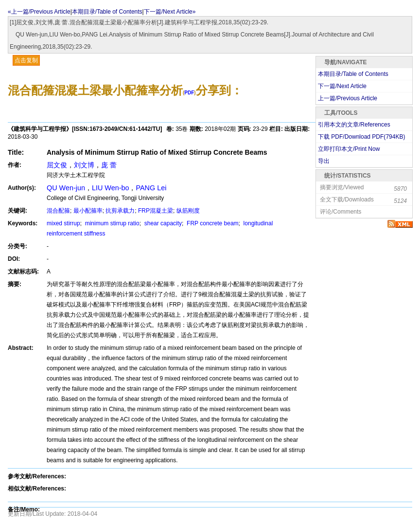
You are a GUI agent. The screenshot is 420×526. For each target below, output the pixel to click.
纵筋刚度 (188, 211)
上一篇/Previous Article (348, 98)
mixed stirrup (63, 223)
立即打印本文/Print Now (349, 149)
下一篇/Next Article (342, 86)
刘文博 (84, 165)
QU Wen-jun (66, 188)
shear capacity (162, 223)
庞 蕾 (109, 165)
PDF (189, 93)
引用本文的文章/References (354, 125)
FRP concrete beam (212, 223)
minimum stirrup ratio (111, 223)
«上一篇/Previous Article (39, 12)
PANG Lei (151, 188)
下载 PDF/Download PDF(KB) (361, 137)
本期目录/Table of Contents (107, 12)
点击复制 (26, 60)
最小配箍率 (88, 211)
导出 (324, 161)
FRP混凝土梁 (156, 211)
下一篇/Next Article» (170, 12)
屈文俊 (57, 165)
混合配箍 (58, 211)
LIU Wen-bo (111, 188)
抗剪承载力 (120, 211)
